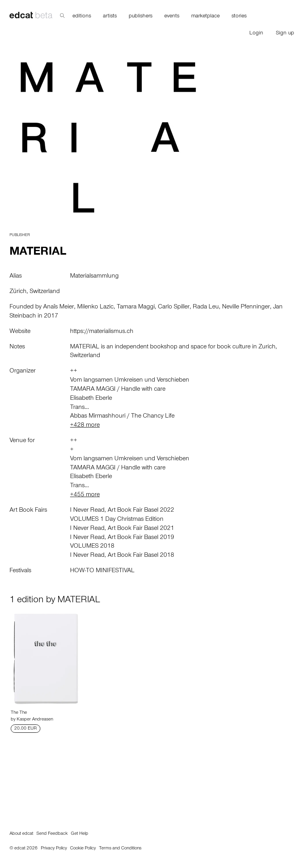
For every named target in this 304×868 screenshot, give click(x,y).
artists (110, 17)
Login (256, 34)
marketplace (205, 17)
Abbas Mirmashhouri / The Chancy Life (122, 416)
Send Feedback (52, 834)
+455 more (85, 495)
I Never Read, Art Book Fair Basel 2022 (122, 511)
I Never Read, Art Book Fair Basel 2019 (122, 538)
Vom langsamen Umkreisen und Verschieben (130, 380)
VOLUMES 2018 (92, 547)
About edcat (21, 834)
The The (19, 713)
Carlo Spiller (174, 307)
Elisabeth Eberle (91, 399)
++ (74, 371)
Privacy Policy (54, 849)
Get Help (80, 834)
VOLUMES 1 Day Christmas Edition (117, 520)
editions (82, 17)
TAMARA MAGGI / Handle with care (118, 390)
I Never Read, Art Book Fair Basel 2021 (122, 529)
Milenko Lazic (95, 307)
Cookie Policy (83, 849)
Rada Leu (206, 307)
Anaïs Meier (59, 307)
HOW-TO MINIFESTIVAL (102, 571)
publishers (141, 17)
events (172, 17)
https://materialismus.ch (102, 332)
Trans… (80, 408)
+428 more (85, 425)
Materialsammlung (94, 276)
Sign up (285, 34)
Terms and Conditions (120, 849)
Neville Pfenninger (246, 307)
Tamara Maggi (136, 307)
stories (239, 17)
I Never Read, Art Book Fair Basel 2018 (122, 556)
